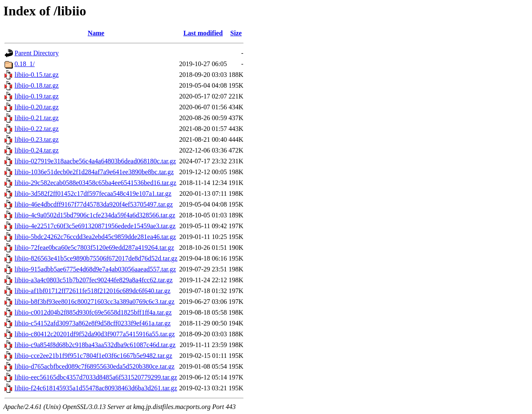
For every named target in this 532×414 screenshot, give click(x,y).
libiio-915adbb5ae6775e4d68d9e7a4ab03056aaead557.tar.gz (95, 269)
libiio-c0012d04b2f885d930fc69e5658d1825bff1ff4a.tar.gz (93, 312)
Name (96, 33)
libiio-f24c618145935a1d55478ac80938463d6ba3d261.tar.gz (96, 388)
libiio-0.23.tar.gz (37, 139)
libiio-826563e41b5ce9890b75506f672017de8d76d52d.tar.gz (96, 258)
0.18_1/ (25, 64)
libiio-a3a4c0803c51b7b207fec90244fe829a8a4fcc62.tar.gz (94, 280)
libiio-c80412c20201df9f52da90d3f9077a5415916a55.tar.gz (95, 334)
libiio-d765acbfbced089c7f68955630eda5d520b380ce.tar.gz (95, 366)
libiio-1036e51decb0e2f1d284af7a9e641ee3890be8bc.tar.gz (94, 172)
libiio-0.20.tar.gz (37, 107)
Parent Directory (37, 53)
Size (236, 33)
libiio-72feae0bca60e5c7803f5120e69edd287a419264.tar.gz (94, 248)
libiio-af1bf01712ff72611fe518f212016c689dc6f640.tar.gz (92, 291)
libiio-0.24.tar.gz (37, 150)
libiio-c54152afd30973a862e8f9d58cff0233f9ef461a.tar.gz (93, 323)
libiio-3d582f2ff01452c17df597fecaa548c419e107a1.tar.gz (93, 193)
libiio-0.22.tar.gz (37, 129)
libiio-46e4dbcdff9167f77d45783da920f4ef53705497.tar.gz (94, 204)
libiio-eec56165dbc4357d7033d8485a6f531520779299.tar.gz (96, 377)
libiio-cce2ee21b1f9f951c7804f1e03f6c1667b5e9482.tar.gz (93, 356)
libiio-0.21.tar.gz (37, 118)
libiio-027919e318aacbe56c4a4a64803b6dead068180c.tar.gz (95, 161)
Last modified (203, 33)
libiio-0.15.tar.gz (37, 75)
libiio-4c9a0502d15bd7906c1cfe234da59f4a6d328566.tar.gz (95, 215)
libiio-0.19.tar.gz (37, 96)
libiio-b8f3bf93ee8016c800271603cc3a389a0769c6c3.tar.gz (95, 302)
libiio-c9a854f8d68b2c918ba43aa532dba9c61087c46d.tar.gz (95, 345)
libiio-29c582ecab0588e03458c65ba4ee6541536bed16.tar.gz (95, 183)
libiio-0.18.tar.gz (37, 85)
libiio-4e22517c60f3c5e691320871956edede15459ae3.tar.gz (95, 226)
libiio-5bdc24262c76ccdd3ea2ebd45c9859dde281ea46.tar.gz (95, 237)
